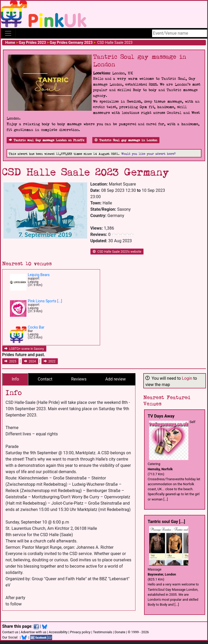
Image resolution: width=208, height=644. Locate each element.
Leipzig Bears (39, 275)
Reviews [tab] (79, 379)
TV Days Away (161, 416)
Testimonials (103, 632)
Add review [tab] (116, 379)
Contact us (10, 632)
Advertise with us (34, 632)
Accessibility (58, 632)
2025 (10, 361)
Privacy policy (80, 632)
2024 (30, 361)
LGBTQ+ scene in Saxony (24, 349)
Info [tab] (15, 379)
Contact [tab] (45, 379)
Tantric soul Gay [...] (166, 522)
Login (187, 378)
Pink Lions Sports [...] (45, 301)
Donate (120, 632)
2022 (50, 361)
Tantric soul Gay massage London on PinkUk (47, 140)
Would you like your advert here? (148, 154)
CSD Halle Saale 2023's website (117, 252)
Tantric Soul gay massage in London (126, 140)
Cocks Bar (36, 327)
